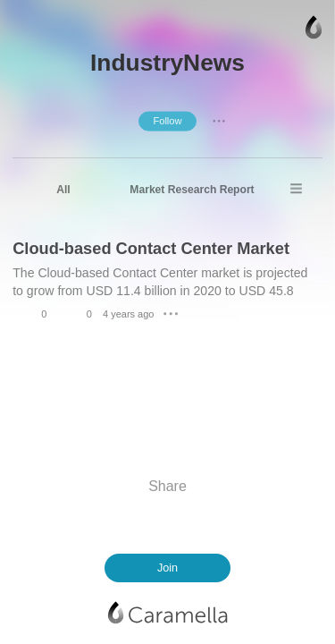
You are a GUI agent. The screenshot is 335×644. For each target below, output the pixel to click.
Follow (167, 121)
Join (167, 568)
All (63, 190)
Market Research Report (192, 190)
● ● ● (219, 121)
